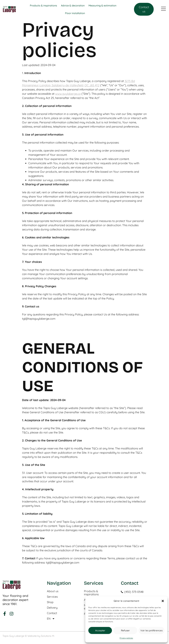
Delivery (52, 608)
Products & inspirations (91, 593)
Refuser (125, 630)
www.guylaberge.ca (68, 94)
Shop (50, 602)
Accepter (100, 630)
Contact (52, 613)
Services (52, 597)
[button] (163, 601)
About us (53, 591)
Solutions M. (48, 636)
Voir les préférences (151, 630)
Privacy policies (126, 638)
